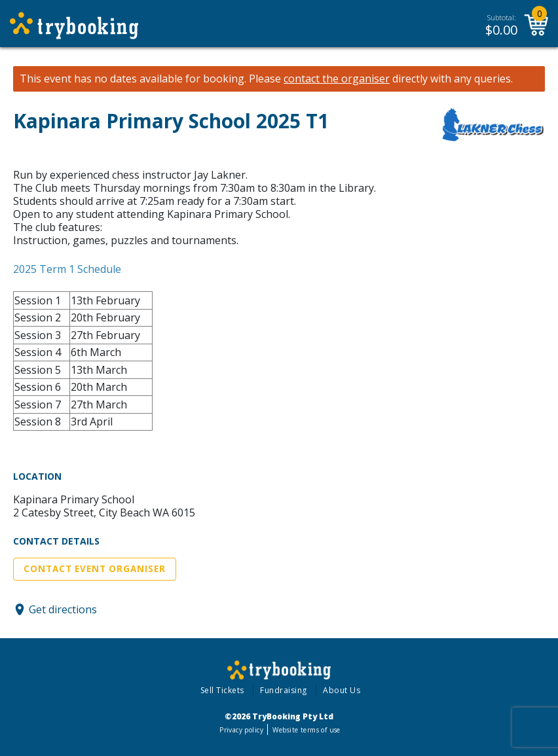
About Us (342, 690)
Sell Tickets (222, 690)
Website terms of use (306, 730)
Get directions (63, 609)
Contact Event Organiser (95, 569)
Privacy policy (241, 730)
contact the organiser (337, 79)
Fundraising (284, 690)
